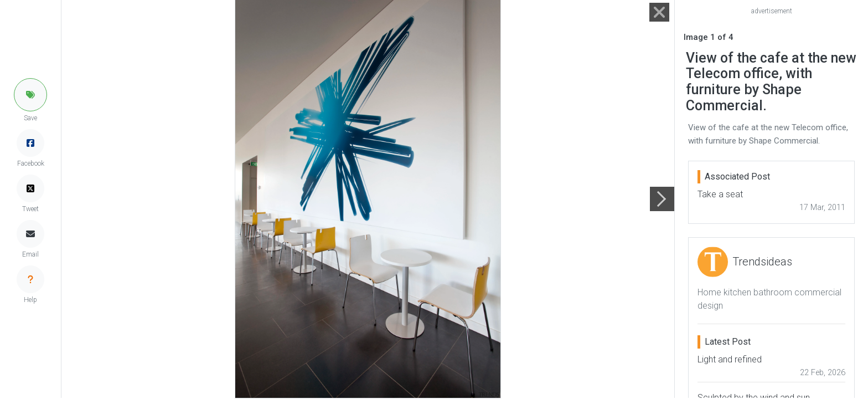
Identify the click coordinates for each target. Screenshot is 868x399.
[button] (30, 95)
